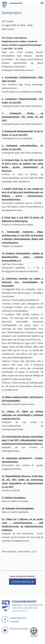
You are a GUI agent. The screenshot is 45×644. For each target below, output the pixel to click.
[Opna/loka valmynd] (42, 3)
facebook (5, 619)
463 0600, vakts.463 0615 (26, 608)
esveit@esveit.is (20, 611)
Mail (5, 630)
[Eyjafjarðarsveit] (6, 611)
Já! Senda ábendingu (21, 582)
